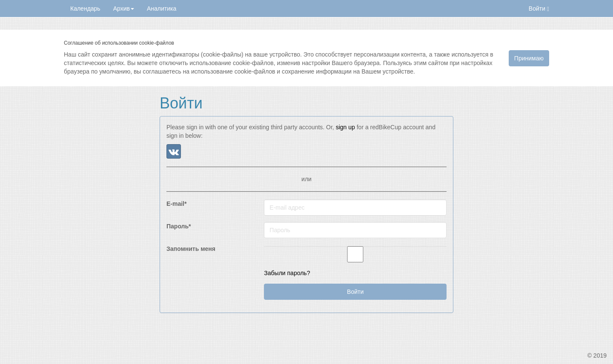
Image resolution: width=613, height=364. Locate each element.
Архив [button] (124, 9)
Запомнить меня (191, 249)
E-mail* (176, 204)
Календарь (85, 9)
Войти (539, 9)
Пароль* (179, 226)
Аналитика (162, 9)
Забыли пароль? (287, 273)
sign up (345, 127)
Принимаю (529, 58)
